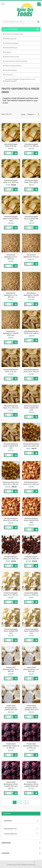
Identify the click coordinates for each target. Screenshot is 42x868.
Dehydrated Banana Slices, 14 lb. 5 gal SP (31, 332)
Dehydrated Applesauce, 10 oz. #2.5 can (11, 257)
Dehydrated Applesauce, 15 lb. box (31, 256)
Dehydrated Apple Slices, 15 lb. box (11, 145)
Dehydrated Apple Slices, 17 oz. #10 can (31, 145)
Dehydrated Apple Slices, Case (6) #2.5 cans (11, 219)
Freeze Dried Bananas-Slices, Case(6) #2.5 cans (31, 708)
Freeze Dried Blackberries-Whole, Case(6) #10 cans (11, 784)
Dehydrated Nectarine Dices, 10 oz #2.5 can (31, 445)
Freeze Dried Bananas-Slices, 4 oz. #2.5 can (31, 669)
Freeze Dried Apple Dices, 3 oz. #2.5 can (31, 594)
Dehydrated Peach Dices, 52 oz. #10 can (11, 520)
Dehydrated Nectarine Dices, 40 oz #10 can (11, 483)
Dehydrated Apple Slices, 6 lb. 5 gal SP (31, 181)
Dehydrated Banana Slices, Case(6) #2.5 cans (11, 446)
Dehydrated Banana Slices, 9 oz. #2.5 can (11, 407)
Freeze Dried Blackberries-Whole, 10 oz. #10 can (11, 746)
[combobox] (21, 22)
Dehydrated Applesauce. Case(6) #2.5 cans (11, 333)
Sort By (23, 114)
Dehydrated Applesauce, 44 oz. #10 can (11, 295)
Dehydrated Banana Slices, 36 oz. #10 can (31, 371)
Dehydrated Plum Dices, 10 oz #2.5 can (11, 558)
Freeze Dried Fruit (11, 834)
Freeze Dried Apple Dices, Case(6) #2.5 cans (31, 631)
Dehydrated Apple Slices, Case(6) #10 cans (31, 219)
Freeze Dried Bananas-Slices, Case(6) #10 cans (11, 708)
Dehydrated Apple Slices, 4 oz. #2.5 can (11, 181)
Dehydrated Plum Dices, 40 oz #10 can (31, 558)
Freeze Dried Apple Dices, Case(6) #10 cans (11, 631)
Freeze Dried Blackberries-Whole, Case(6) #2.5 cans (31, 784)
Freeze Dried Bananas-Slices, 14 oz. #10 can (11, 669)
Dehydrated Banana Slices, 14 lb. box (11, 371)
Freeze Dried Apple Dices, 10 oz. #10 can (11, 594)
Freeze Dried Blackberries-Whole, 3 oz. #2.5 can (31, 746)
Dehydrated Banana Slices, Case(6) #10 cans (31, 408)
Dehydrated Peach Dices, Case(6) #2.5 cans (31, 521)
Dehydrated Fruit (10, 829)
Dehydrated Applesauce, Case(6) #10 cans (31, 295)
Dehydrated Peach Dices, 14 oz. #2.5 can (31, 483)
